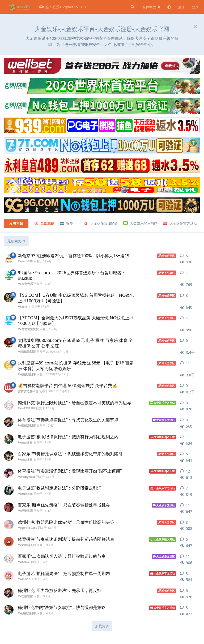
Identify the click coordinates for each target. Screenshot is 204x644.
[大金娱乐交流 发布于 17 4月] (9, 405)
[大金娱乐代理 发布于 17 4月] (9, 439)
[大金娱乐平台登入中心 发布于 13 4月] (9, 490)
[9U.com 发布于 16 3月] (9, 275)
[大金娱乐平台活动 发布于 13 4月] (9, 525)
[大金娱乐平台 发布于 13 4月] (9, 473)
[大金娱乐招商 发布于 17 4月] (9, 456)
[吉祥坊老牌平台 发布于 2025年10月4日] (9, 388)
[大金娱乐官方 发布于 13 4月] (9, 507)
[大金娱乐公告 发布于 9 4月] (9, 542)
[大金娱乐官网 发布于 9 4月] (9, 593)
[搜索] (132, 7)
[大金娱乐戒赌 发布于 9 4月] (9, 576)
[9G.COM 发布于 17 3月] (9, 298)
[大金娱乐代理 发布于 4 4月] (9, 610)
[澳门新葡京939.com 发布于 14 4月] (9, 258)
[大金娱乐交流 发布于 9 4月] (9, 559)
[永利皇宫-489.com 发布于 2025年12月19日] (9, 365)
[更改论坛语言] (151, 7)
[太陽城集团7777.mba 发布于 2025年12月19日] (9, 343)
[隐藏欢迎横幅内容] (195, 27)
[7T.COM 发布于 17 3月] (9, 320)
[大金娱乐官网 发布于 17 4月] (9, 422)
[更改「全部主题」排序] (16, 241)
